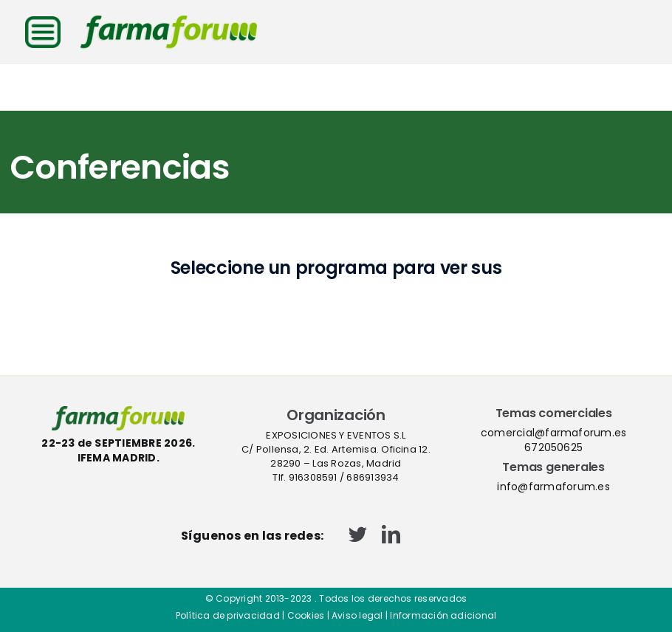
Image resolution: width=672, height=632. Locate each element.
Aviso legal (357, 615)
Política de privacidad (228, 615)
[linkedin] (391, 534)
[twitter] (358, 534)
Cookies (306, 615)
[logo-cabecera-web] (169, 20)
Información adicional (443, 615)
